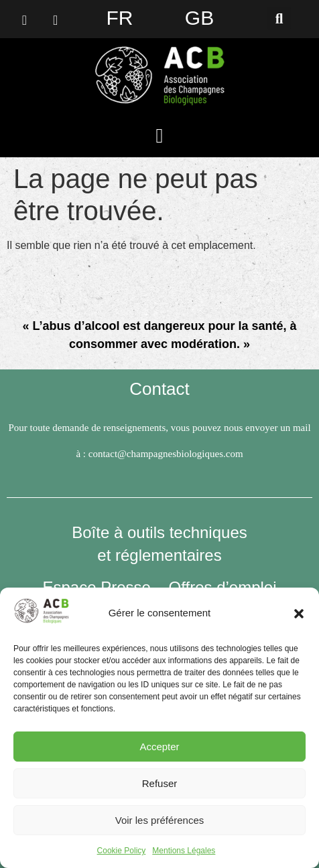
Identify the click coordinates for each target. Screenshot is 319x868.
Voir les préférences (160, 820)
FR (120, 18)
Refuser (160, 783)
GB (199, 18)
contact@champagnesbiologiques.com (166, 454)
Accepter (159, 747)
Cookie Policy (122, 851)
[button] (299, 614)
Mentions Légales (184, 851)
